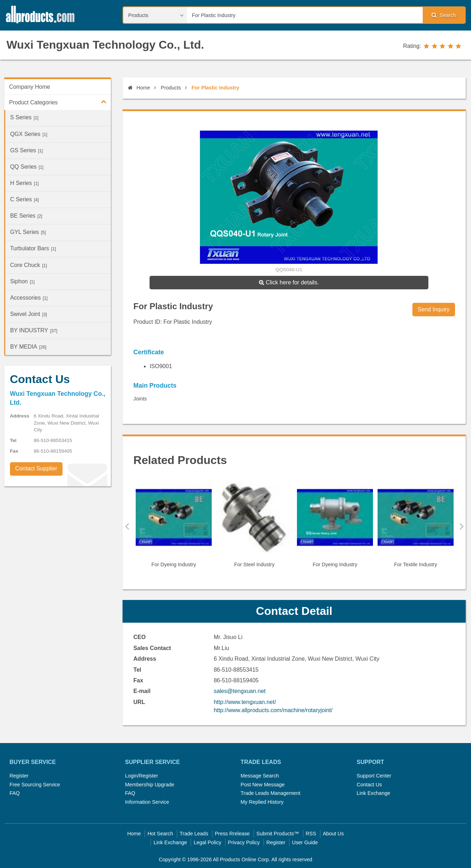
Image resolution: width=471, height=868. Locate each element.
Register (19, 776)
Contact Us (369, 785)
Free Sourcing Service (35, 785)
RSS (311, 834)
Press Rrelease (232, 834)
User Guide (305, 842)
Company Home (29, 87)
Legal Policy (207, 842)
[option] (174, 527)
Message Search (260, 776)
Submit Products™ (278, 834)
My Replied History (262, 802)
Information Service (147, 802)
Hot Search (160, 834)
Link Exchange (373, 793)
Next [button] (462, 526)
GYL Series (28, 232)
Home (139, 88)
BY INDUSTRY (34, 330)
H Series (24, 183)
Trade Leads (194, 834)
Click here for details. (289, 282)
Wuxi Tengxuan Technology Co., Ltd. (105, 45)
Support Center (374, 776)
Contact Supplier (36, 468)
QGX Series (29, 134)
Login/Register (142, 776)
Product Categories (60, 102)
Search (444, 15)
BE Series (26, 216)
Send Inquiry (434, 309)
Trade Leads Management (270, 793)
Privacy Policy (244, 842)
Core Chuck (28, 265)
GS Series (26, 150)
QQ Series (27, 167)
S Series (24, 117)
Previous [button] (127, 526)
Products (171, 88)
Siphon (22, 281)
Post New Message (262, 785)
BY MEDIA (28, 347)
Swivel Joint (28, 314)
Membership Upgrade (150, 785)
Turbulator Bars (33, 248)
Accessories (29, 298)
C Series (24, 199)
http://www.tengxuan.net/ (245, 702)
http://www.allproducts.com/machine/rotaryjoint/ (273, 710)
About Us (333, 834)
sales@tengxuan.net (240, 691)
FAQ (15, 793)
